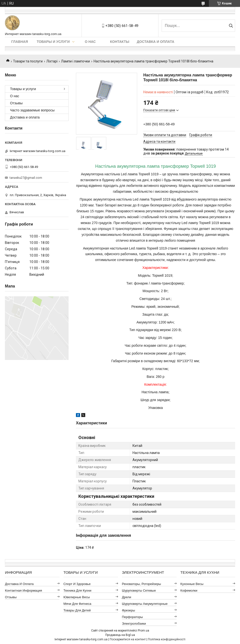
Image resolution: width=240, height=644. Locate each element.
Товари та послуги (28, 61)
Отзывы (16, 103)
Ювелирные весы (77, 597)
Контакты (120, 42)
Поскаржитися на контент (128, 639)
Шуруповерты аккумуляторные (145, 604)
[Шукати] (231, 26)
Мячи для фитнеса (77, 604)
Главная (20, 42)
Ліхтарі (52, 61)
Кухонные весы (192, 584)
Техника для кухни (77, 590)
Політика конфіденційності (167, 639)
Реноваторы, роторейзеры (142, 584)
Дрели (127, 597)
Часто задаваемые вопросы (32, 110)
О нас (90, 42)
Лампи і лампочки (75, 61)
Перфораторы (132, 617)
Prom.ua (144, 631)
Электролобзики (134, 624)
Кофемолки (189, 590)
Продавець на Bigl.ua (120, 635)
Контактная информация (23, 590)
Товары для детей (77, 610)
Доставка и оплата (156, 42)
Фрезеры (129, 610)
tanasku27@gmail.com (26, 178)
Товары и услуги (53, 42)
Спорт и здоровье (77, 584)
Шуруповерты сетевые (139, 590)
